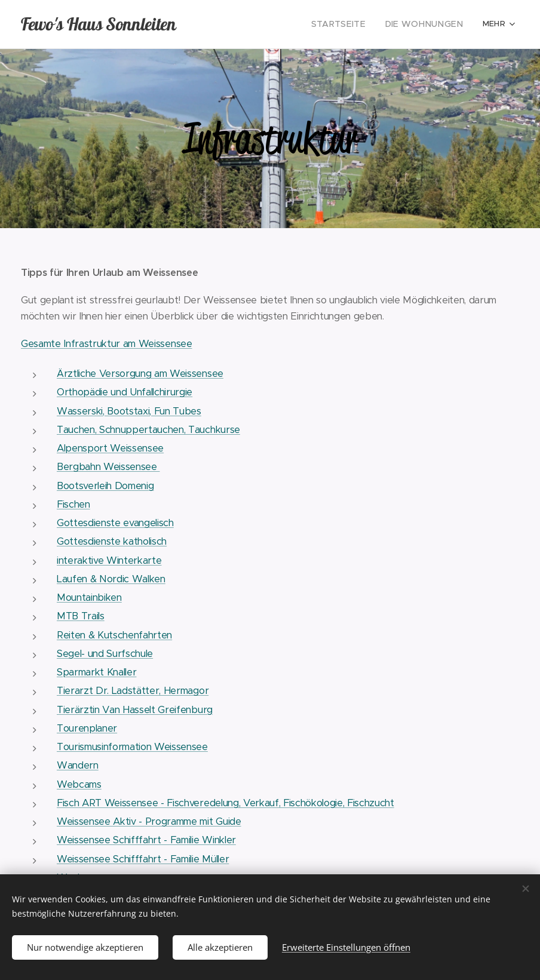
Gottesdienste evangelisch (115, 523)
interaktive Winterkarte (109, 560)
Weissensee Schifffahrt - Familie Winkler (146, 840)
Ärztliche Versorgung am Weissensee (140, 374)
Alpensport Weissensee (110, 448)
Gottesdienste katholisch (112, 541)
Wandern (78, 765)
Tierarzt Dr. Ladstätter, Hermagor (133, 691)
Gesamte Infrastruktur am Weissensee (107, 344)
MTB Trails (81, 616)
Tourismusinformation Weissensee (132, 747)
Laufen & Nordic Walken (111, 579)
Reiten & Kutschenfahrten (114, 635)
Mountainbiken (89, 597)
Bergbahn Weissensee (108, 467)
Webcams (79, 784)
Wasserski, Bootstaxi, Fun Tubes (129, 411)
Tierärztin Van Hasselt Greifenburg (135, 710)
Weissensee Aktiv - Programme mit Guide (149, 821)
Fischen (73, 504)
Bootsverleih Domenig (105, 486)
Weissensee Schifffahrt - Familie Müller (143, 859)
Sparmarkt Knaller (96, 672)
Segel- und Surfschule (105, 654)
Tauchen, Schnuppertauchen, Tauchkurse (148, 430)
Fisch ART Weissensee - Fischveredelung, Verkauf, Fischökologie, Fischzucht (225, 803)
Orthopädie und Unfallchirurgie (125, 392)
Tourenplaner (87, 728)
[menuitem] (263, 24)
